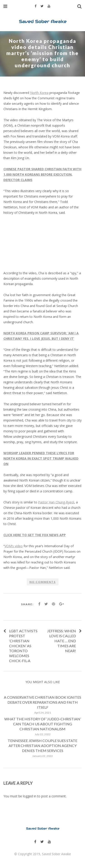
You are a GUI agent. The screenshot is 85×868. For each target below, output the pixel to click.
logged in (30, 796)
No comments (43, 582)
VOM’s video (14, 546)
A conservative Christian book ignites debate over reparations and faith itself (42, 702)
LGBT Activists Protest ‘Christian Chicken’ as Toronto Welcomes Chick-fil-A (23, 646)
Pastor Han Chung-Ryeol (56, 502)
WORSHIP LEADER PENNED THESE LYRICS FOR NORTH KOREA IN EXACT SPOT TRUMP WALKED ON (41, 458)
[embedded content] (42, 243)
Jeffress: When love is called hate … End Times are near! (62, 641)
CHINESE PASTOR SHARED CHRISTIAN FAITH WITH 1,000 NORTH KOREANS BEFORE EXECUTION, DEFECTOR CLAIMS (42, 174)
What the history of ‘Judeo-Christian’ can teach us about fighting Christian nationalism (43, 724)
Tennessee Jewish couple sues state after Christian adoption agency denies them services (42, 746)
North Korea (39, 93)
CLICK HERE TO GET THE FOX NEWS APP (35, 535)
